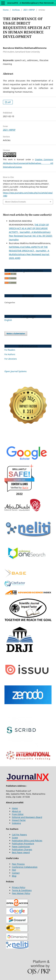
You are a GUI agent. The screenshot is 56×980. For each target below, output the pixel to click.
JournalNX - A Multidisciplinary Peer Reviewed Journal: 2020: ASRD (29, 254)
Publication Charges (22, 849)
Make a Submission (16, 334)
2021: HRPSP (29, 10)
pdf (9, 102)
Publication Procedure (23, 843)
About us (16, 811)
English (8, 320)
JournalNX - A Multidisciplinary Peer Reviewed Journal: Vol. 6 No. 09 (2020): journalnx (31, 236)
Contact (16, 873)
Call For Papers (19, 835)
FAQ (14, 870)
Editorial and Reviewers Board (27, 817)
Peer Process (18, 864)
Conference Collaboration (25, 867)
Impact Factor (19, 820)
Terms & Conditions (22, 890)
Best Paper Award (21, 852)
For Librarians (11, 359)
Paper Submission (21, 846)
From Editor (18, 814)
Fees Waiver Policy (21, 893)
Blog (14, 876)
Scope (15, 838)
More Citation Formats (15, 202)
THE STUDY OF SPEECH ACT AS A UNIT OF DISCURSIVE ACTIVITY (29, 228)
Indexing (16, 823)
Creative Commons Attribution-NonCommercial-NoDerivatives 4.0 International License (28, 163)
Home (6, 10)
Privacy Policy (19, 887)
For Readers (10, 350)
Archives (16, 10)
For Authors (10, 354)
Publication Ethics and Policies (27, 841)
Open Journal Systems (16, 371)
